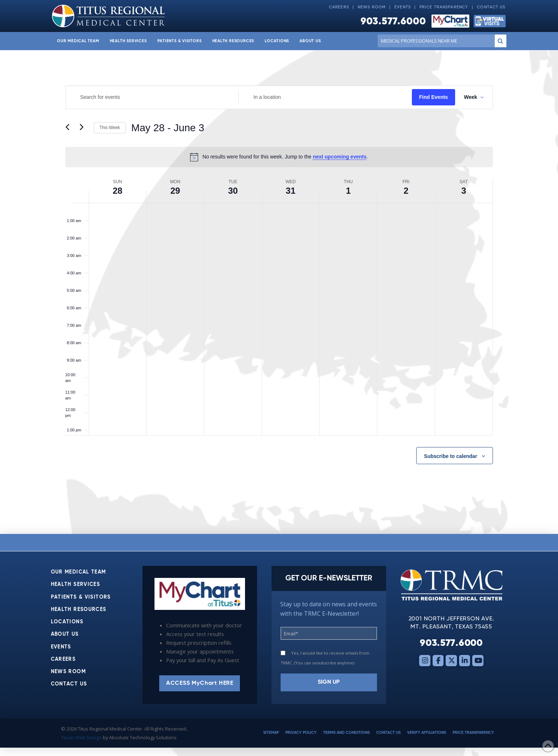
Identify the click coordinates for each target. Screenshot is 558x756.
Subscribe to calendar (450, 456)
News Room (372, 7)
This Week (110, 128)
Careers (339, 7)
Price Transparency (444, 7)
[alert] (279, 157)
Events (403, 7)
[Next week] (84, 128)
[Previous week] (70, 128)
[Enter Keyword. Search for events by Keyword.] (152, 97)
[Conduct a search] (435, 41)
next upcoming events (340, 157)
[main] (279, 292)
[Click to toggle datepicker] (168, 128)
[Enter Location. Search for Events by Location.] (325, 97)
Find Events (433, 97)
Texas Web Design (81, 737)
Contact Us (491, 7)
